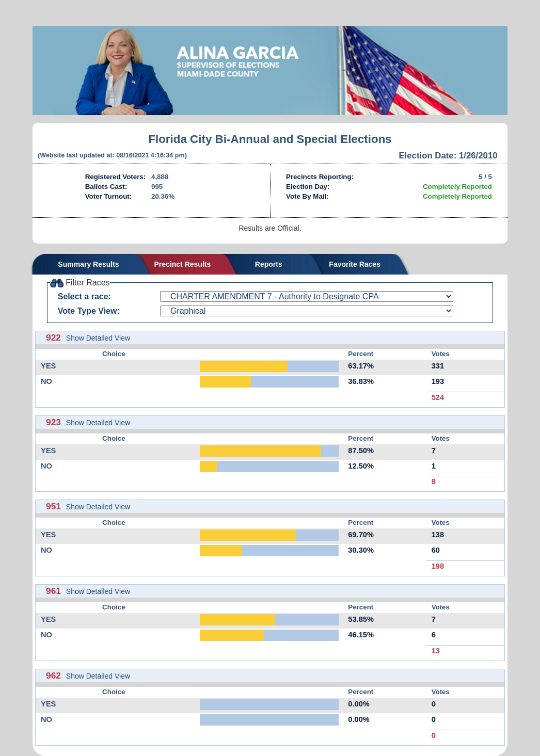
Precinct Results (183, 264)
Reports (269, 264)
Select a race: (84, 296)
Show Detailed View (98, 338)
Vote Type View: (89, 311)
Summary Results (88, 264)
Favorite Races (355, 264)
